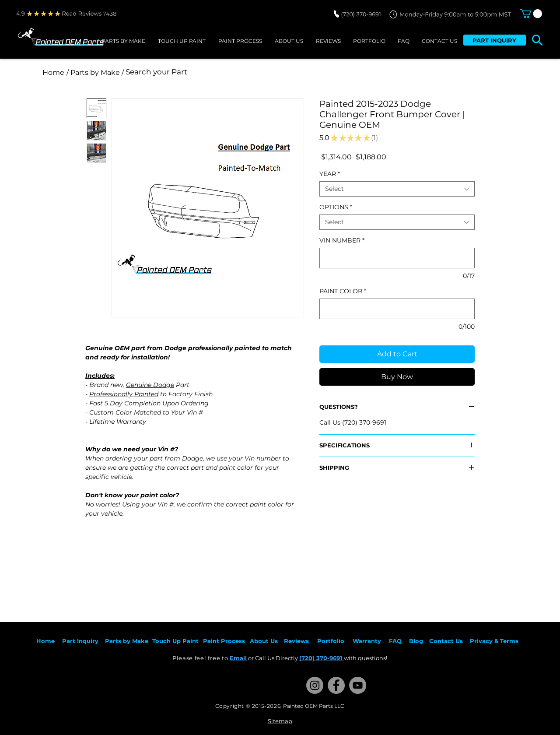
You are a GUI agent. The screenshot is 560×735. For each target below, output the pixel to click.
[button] (531, 14)
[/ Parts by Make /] (95, 72)
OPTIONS (336, 207)
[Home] (53, 72)
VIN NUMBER (342, 241)
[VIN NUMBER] (397, 258)
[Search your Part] (242, 72)
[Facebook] (336, 685)
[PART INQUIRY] (495, 40)
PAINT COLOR (343, 291)
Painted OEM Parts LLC (314, 706)
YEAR (330, 174)
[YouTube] (358, 685)
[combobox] (397, 189)
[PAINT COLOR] (397, 309)
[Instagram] (315, 685)
